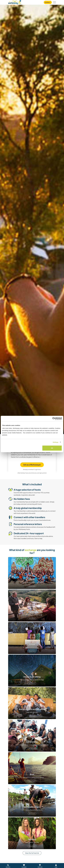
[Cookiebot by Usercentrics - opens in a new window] (54, 419)
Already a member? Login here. (32, 469)
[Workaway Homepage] (15, 2)
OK (52, 448)
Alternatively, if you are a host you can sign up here (32, 473)
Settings (56, 442)
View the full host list (32, 853)
